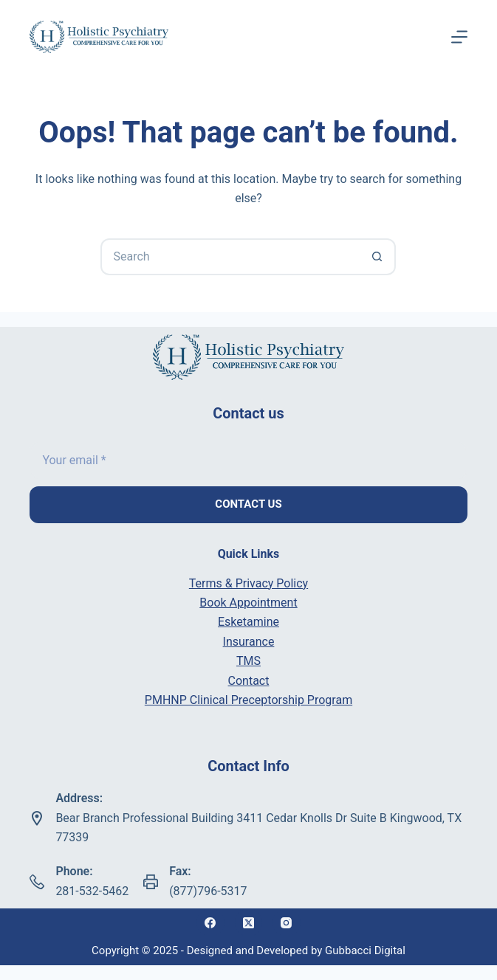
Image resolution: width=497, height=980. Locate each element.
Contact (249, 681)
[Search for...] (230, 257)
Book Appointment (248, 603)
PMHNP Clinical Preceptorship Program (248, 700)
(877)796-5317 (208, 891)
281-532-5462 (92, 891)
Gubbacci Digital (365, 950)
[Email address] (248, 460)
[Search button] (377, 257)
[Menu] (459, 37)
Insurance (249, 642)
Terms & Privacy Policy (248, 583)
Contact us (248, 504)
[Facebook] (210, 922)
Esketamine (248, 622)
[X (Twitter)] (249, 922)
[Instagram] (287, 922)
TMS (248, 661)
